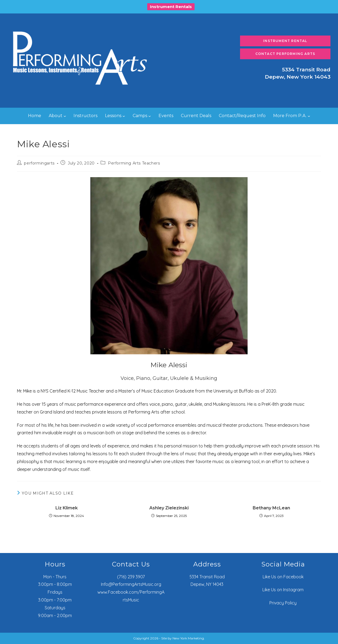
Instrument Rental (285, 41)
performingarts (39, 163)
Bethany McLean (271, 508)
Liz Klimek (67, 508)
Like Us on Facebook (283, 577)
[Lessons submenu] (124, 116)
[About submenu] (65, 116)
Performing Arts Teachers (134, 163)
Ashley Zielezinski (169, 508)
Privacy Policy (283, 603)
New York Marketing (188, 638)
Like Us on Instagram (283, 590)
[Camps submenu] (150, 116)
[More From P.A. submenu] (309, 116)
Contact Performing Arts (285, 54)
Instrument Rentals (171, 7)
